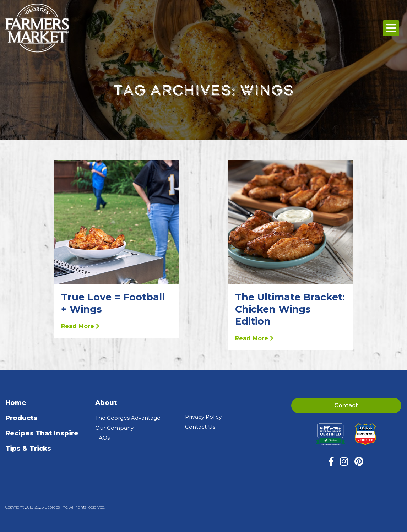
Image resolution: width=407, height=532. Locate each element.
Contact (346, 405)
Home (16, 403)
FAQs (102, 438)
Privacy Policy (203, 417)
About (106, 403)
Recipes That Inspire (42, 433)
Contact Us (200, 427)
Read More (80, 326)
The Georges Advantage (128, 418)
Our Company (114, 428)
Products (21, 418)
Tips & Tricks (28, 449)
